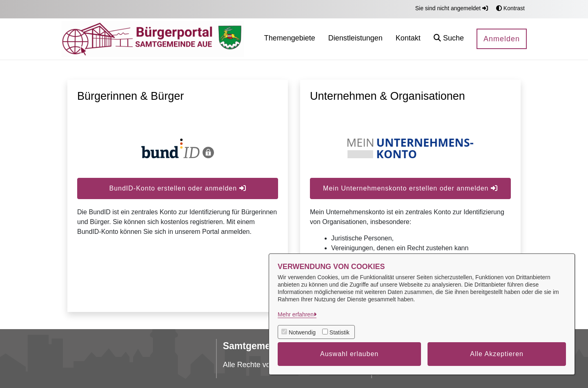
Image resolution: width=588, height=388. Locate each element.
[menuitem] (290, 39)
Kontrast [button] (510, 8)
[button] (449, 39)
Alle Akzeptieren (497, 354)
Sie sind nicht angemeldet (452, 8)
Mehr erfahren (296, 314)
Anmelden (502, 39)
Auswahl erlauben (349, 354)
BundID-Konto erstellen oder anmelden (177, 188)
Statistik (340, 332)
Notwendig (302, 332)
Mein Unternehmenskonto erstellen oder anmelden (410, 188)
